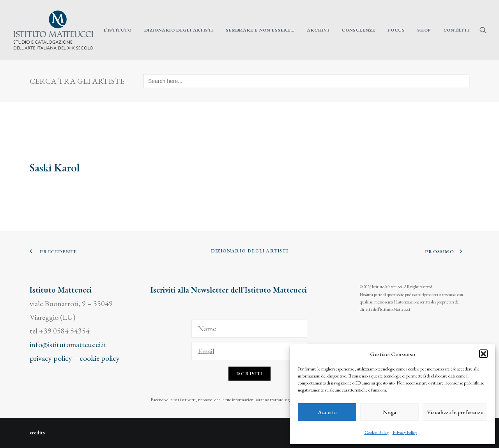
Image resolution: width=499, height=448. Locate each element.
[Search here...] (306, 81)
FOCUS (396, 30)
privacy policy (51, 358)
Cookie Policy (377, 432)
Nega (390, 412)
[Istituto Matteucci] (53, 30)
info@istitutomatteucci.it (68, 344)
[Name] (249, 328)
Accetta (327, 412)
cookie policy (100, 358)
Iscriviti (249, 374)
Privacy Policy (405, 432)
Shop (424, 30)
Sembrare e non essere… (260, 30)
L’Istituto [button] (118, 30)
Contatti (456, 30)
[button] (483, 354)
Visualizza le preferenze (455, 412)
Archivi (318, 30)
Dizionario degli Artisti (179, 30)
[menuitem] (118, 30)
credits (37, 433)
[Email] (249, 351)
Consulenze (358, 30)
